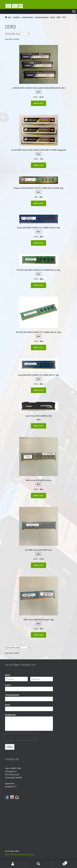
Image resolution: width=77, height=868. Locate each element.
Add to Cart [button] (38, 103)
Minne (53, 17)
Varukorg (59, 862)
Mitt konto (13, 864)
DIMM (58, 17)
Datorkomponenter (42, 17)
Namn (8, 675)
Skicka (10, 747)
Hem (9, 17)
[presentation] (20, 742)
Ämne (8, 705)
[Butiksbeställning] (17, 34)
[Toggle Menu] (74, 11)
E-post (9, 685)
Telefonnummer (12, 695)
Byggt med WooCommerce (23, 854)
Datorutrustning (28, 17)
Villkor (8, 854)
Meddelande (11, 715)
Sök (38, 864)
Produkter (17, 17)
